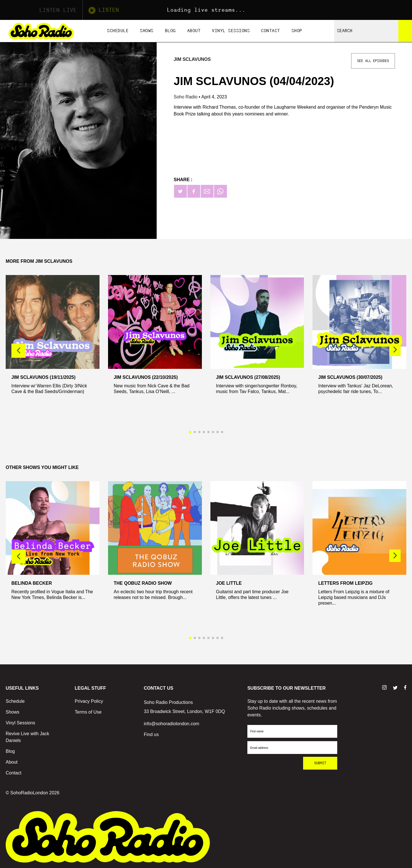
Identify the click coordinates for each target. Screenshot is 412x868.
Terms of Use (88, 712)
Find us (151, 734)
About (194, 31)
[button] (395, 350)
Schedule (118, 31)
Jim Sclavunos (192, 59)
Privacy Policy (89, 701)
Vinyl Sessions (231, 31)
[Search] (405, 31)
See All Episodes (373, 61)
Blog (170, 31)
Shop (297, 31)
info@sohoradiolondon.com (172, 724)
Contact (271, 31)
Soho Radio (186, 97)
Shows (147, 31)
